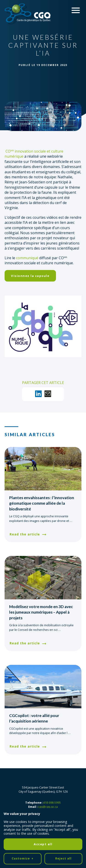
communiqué (27, 258)
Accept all (43, 779)
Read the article (25, 534)
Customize (22, 794)
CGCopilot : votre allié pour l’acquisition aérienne (34, 718)
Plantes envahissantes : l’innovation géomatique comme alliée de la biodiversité (42, 503)
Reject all (63, 793)
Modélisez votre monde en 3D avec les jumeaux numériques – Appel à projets (41, 612)
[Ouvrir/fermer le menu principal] (76, 10)
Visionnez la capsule (30, 276)
